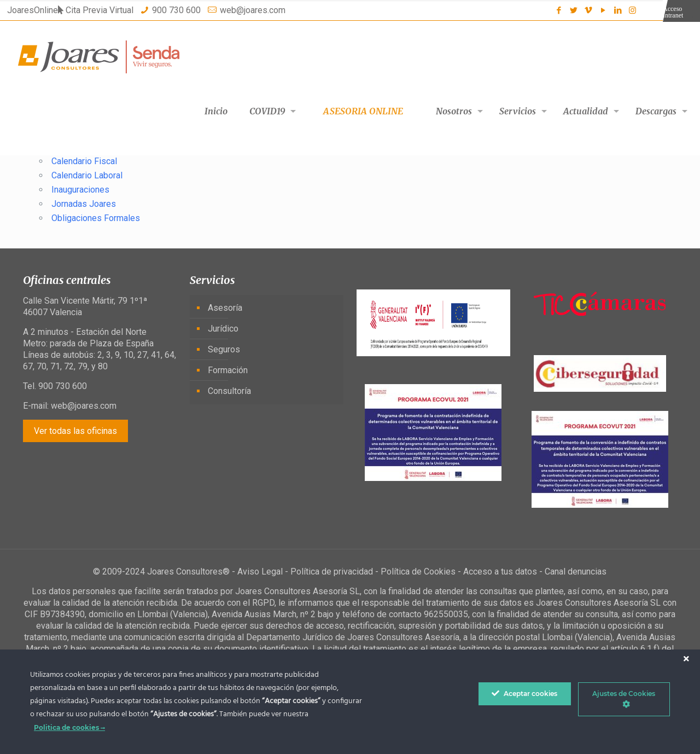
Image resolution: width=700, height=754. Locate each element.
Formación (228, 370)
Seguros (224, 349)
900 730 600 (176, 10)
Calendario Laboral (87, 175)
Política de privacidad (332, 572)
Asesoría (225, 308)
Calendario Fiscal (84, 161)
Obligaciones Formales (96, 218)
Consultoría (229, 391)
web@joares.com (253, 10)
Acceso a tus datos (500, 572)
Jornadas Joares (84, 204)
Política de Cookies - (422, 572)
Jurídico (223, 329)
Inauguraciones (80, 190)
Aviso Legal (260, 572)
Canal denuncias (576, 572)
